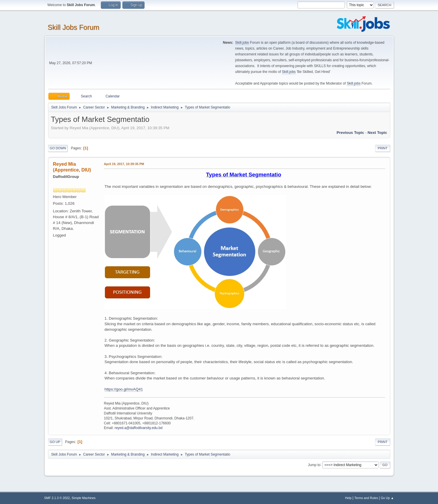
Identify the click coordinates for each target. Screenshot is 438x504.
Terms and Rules (366, 498)
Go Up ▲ (387, 498)
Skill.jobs (242, 43)
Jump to (314, 465)
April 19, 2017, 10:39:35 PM (124, 164)
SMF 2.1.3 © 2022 (57, 498)
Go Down (58, 148)
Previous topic (350, 133)
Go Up (55, 442)
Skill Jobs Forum (74, 27)
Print (383, 148)
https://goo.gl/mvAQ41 (124, 389)
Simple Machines (84, 498)
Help (348, 498)
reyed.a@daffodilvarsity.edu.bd (138, 428)
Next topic (377, 133)
